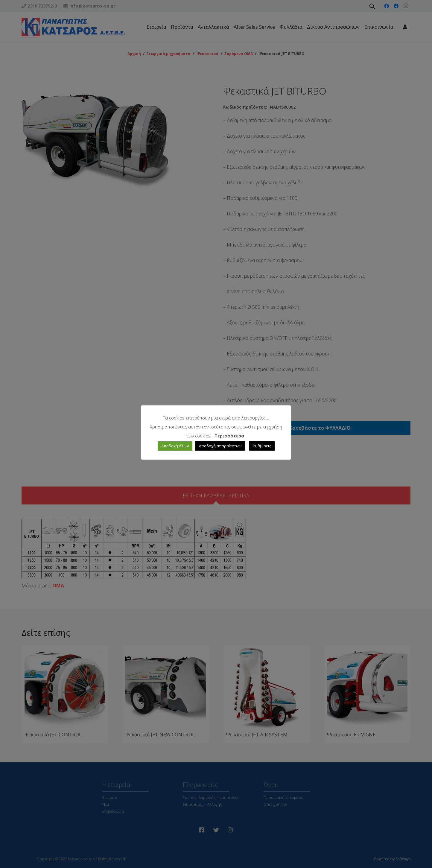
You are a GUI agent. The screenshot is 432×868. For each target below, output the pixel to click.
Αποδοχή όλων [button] (175, 446)
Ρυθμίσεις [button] (262, 446)
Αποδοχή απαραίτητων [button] (220, 446)
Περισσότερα (229, 436)
